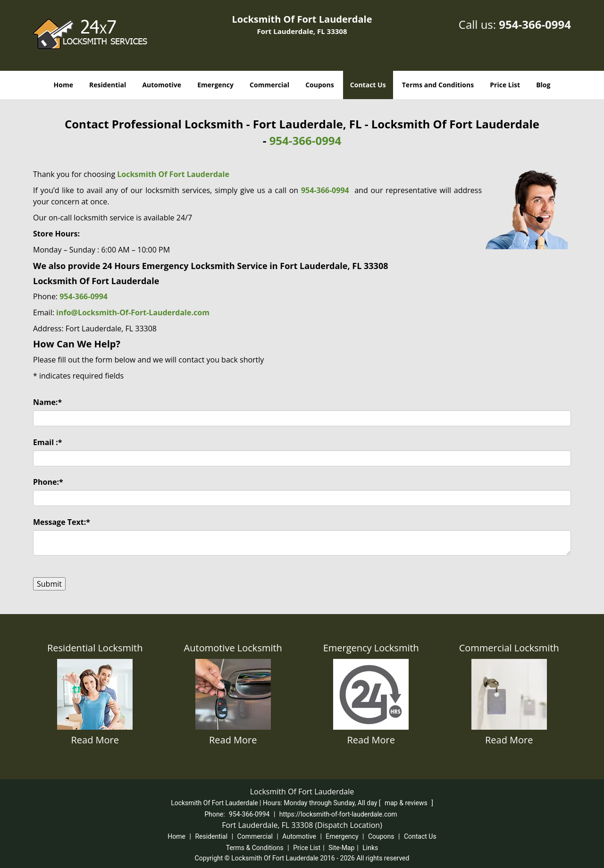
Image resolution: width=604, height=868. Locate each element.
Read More (95, 740)
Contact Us (368, 85)
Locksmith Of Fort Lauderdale (173, 174)
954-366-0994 (535, 24)
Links (370, 848)
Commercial (269, 85)
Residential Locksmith (95, 648)
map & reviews (407, 803)
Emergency (215, 85)
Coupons (319, 85)
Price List (505, 85)
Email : (48, 442)
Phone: (48, 482)
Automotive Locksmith (233, 648)
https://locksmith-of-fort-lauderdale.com (338, 814)
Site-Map (341, 848)
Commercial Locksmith (509, 648)
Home (63, 85)
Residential (108, 85)
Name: (47, 402)
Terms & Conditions (255, 848)
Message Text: (62, 522)
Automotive (162, 85)
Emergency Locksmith (371, 648)
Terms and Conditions (438, 85)
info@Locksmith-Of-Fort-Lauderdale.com (133, 312)
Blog (543, 85)
